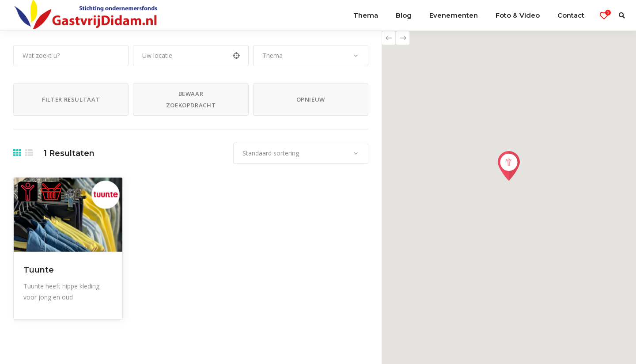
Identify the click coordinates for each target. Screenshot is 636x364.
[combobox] (311, 56)
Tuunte (39, 270)
